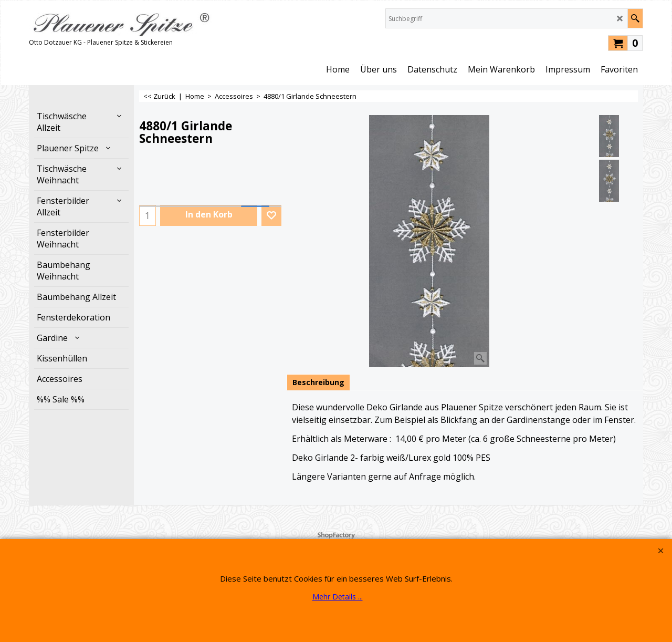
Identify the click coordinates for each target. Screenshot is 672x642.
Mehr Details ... (338, 597)
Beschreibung (318, 382)
